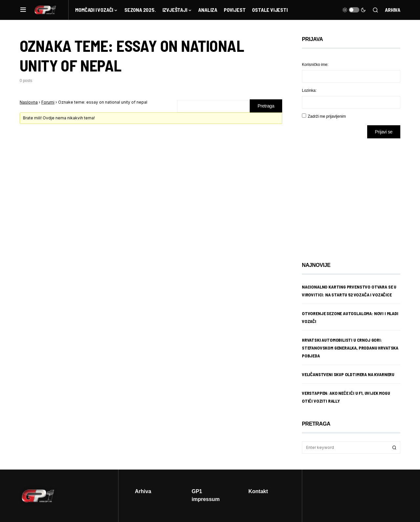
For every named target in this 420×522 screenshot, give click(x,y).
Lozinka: (309, 90)
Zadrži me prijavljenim (327, 116)
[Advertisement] (354, 195)
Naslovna (29, 102)
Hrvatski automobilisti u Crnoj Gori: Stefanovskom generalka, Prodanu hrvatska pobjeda (350, 348)
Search (394, 448)
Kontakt (258, 491)
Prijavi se (384, 132)
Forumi (48, 102)
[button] (23, 10)
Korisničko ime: (315, 64)
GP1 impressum (206, 495)
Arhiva (393, 10)
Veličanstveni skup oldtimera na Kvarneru (348, 374)
